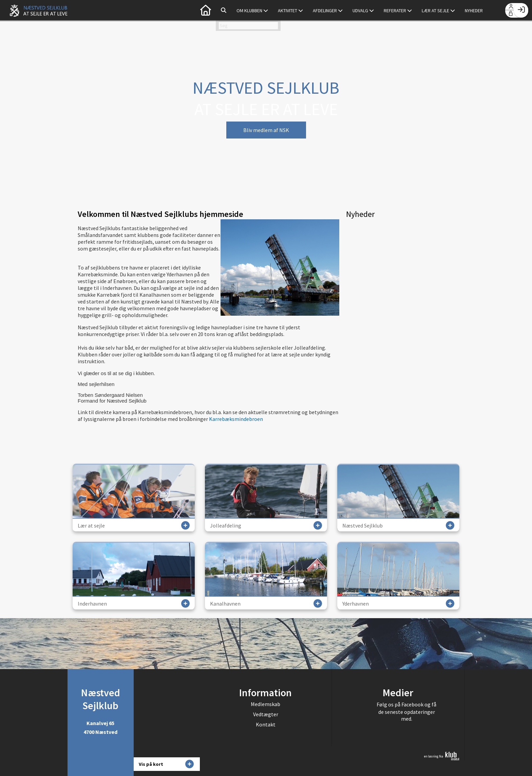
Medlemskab (265, 704)
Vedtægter (266, 714)
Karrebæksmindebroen (236, 419)
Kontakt (266, 724)
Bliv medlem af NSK (266, 130)
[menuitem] (206, 10)
